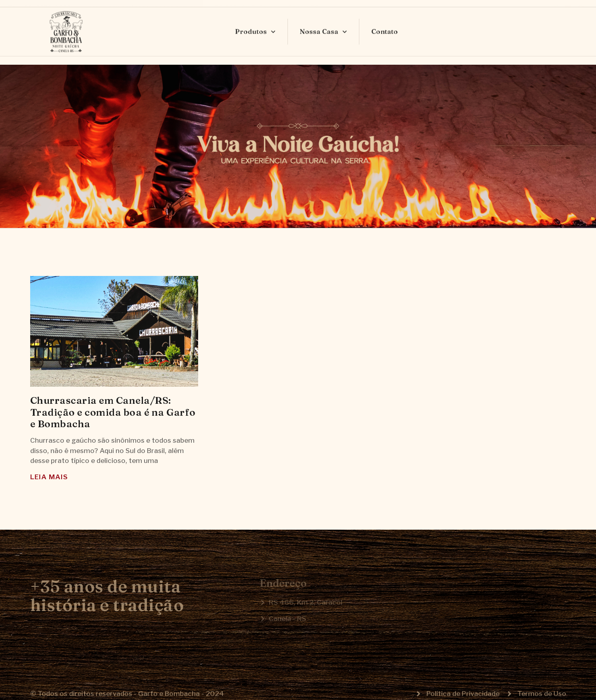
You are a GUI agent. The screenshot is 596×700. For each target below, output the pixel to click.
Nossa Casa (323, 24)
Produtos (255, 24)
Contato (385, 24)
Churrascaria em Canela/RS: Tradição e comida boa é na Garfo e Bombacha (113, 412)
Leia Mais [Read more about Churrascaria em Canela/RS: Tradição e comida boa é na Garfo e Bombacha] (49, 477)
